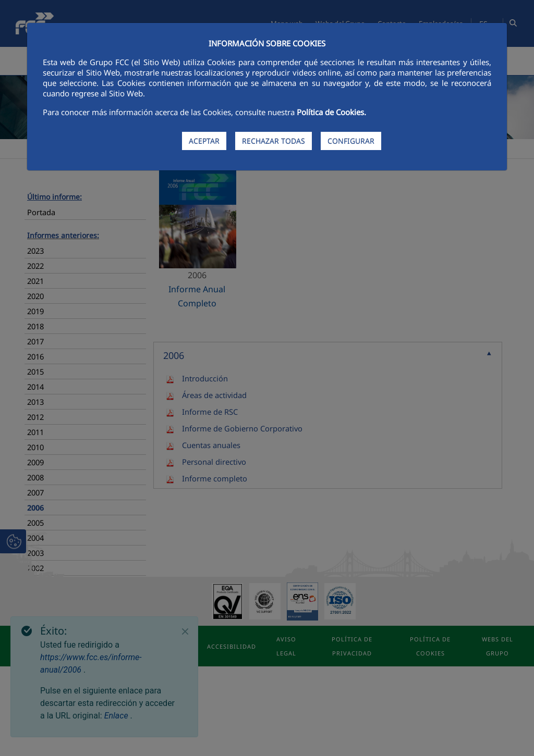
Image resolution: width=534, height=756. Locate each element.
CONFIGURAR (351, 141)
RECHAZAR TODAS (274, 141)
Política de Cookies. (331, 112)
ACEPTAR (204, 141)
